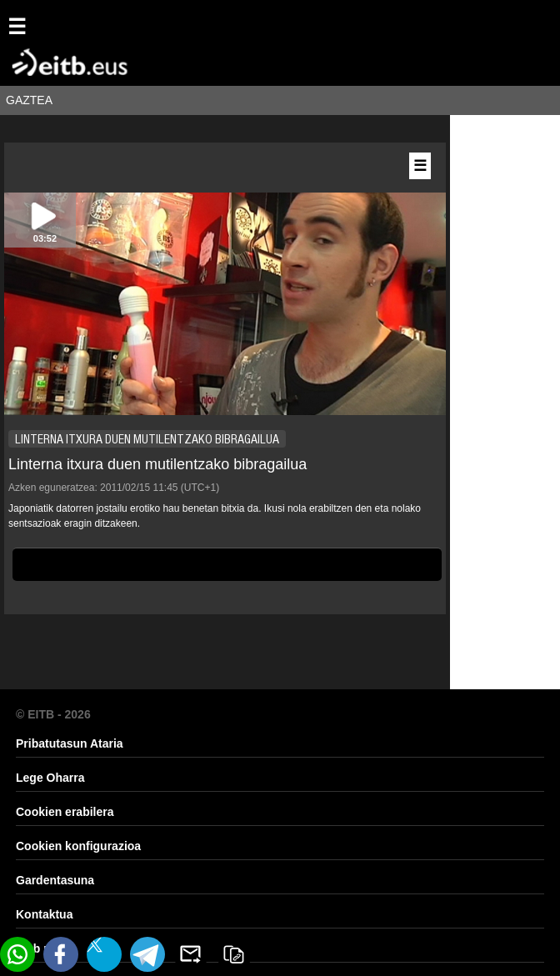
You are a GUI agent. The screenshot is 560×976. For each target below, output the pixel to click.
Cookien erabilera (65, 812)
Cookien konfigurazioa (78, 846)
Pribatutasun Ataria (70, 743)
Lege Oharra (50, 778)
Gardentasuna (55, 880)
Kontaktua (44, 914)
